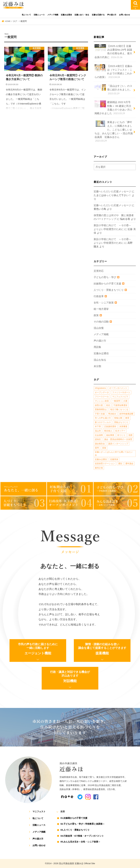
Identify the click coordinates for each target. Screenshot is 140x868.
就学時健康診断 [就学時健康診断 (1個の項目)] (126, 414)
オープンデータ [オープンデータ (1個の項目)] (102, 392)
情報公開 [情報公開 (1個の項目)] (118, 418)
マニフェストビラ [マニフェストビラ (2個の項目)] (120, 397)
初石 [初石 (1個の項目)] (108, 405)
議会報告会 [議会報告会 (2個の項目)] (100, 444)
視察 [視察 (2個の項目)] (130, 435)
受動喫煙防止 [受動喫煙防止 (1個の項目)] (101, 409)
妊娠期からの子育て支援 (107, 284)
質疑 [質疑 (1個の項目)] (104, 448)
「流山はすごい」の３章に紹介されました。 (113, 90)
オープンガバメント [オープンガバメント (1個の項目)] (118, 388)
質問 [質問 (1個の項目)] (97, 448)
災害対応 (99, 271)
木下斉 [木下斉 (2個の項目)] (98, 426)
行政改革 (99, 296)
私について (26, 15)
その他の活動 (101, 322)
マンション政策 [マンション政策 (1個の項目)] (102, 401)
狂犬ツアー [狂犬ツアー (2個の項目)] (120, 431)
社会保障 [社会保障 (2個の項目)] (99, 435)
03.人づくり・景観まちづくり (75, 830)
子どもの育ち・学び (105, 277)
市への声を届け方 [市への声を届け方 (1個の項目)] (103, 418)
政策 (96, 315)
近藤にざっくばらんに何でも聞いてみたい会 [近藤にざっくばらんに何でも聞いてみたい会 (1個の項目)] (114, 454)
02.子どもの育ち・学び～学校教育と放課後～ (83, 824)
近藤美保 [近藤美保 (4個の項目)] (114, 459)
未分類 (97, 366)
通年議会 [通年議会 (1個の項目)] (129, 464)
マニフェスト (39, 811)
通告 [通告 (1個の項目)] (120, 464)
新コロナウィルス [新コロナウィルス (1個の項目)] (103, 422)
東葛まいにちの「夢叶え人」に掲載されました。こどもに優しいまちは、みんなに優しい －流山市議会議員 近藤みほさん (114, 131)
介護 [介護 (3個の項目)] (125, 401)
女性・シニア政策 (104, 303)
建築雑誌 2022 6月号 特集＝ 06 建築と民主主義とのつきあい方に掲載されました (113, 108)
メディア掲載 (53, 15)
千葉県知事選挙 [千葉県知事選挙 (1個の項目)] (120, 405)
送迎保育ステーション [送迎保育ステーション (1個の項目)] (105, 464)
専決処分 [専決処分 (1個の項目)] (112, 414)
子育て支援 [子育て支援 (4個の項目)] (100, 414)
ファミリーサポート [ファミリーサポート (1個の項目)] (121, 392)
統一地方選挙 (101, 309)
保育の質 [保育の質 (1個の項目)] (99, 405)
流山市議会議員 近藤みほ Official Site (77, 863)
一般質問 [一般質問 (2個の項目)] (116, 401)
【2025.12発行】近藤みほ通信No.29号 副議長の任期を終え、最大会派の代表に (113, 52)
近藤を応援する (98, 15)
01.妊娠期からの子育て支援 (74, 818)
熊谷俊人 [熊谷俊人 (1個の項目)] (108, 431)
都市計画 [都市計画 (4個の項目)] (99, 468)
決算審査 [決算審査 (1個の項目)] (123, 426)
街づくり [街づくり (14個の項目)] (121, 435)
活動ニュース (39, 15)
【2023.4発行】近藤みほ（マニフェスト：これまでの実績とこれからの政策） (113, 72)
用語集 (97, 347)
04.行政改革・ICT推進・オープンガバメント (82, 836)
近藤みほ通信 (66, 15)
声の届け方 (112, 15)
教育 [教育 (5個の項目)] (127, 418)
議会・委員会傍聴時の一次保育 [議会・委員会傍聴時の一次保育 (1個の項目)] (118, 439)
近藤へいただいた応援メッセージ (112, 191)
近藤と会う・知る (82, 15)
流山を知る (100, 360)
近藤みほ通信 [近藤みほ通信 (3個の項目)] (101, 459)
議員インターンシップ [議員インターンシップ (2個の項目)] (118, 444)
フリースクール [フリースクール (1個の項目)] (102, 397)
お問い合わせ (124, 15)
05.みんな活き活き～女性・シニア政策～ (80, 842)
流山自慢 (99, 328)
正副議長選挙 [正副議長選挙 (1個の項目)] (110, 426)
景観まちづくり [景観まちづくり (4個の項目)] (121, 422)
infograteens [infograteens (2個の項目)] (100, 388)
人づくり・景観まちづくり (109, 290)
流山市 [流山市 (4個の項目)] (98, 431)
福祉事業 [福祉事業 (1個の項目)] (110, 435)
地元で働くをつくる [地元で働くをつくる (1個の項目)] (119, 409)
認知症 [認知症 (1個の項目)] (98, 439)
